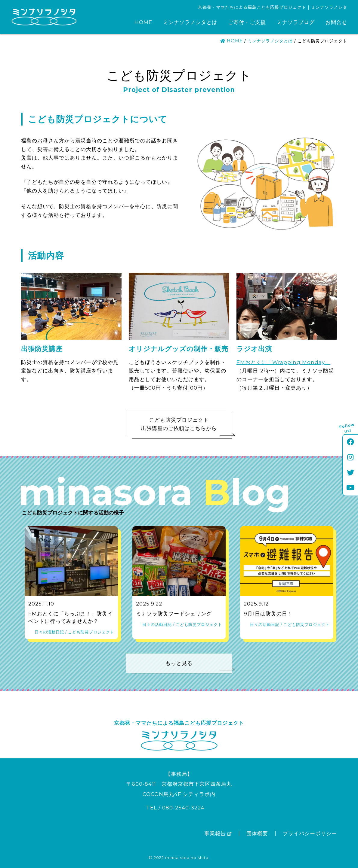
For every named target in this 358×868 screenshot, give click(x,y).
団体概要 (257, 833)
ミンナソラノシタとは (190, 22)
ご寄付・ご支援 (247, 22)
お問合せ (336, 22)
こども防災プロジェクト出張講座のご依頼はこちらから (186, 426)
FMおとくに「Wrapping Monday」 (283, 362)
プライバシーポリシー (310, 833)
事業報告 (218, 833)
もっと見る (199, 665)
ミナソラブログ (296, 22)
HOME (143, 22)
